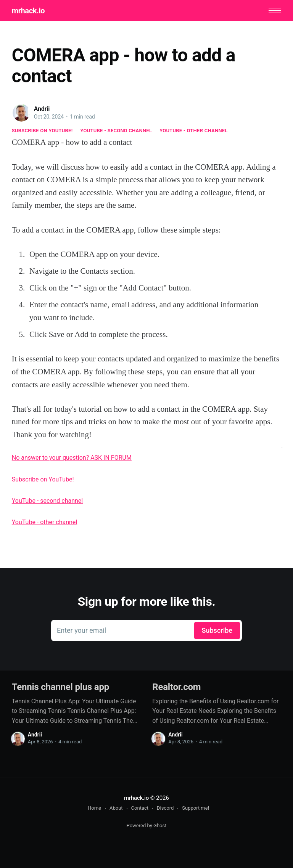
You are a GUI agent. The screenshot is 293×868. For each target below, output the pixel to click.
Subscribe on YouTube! (42, 131)
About (116, 808)
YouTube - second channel (116, 131)
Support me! (196, 808)
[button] (275, 10)
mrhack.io (28, 11)
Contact (140, 808)
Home (94, 808)
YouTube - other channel (194, 131)
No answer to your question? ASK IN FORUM (72, 458)
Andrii (42, 109)
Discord (165, 808)
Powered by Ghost (147, 825)
